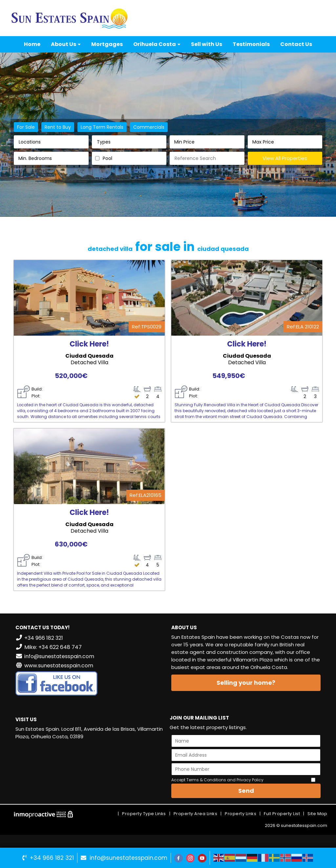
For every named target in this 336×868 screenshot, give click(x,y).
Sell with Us (207, 44)
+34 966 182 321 (52, 858)
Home (32, 44)
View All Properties (285, 158)
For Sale (26, 127)
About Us (66, 44)
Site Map (317, 814)
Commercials (149, 127)
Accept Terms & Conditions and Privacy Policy (217, 780)
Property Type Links (144, 814)
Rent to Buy (58, 127)
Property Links (241, 814)
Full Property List (282, 814)
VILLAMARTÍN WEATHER (90, 770)
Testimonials (251, 44)
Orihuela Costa (157, 44)
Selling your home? (246, 683)
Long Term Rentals (102, 127)
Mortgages (107, 44)
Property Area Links (196, 814)
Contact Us (296, 44)
